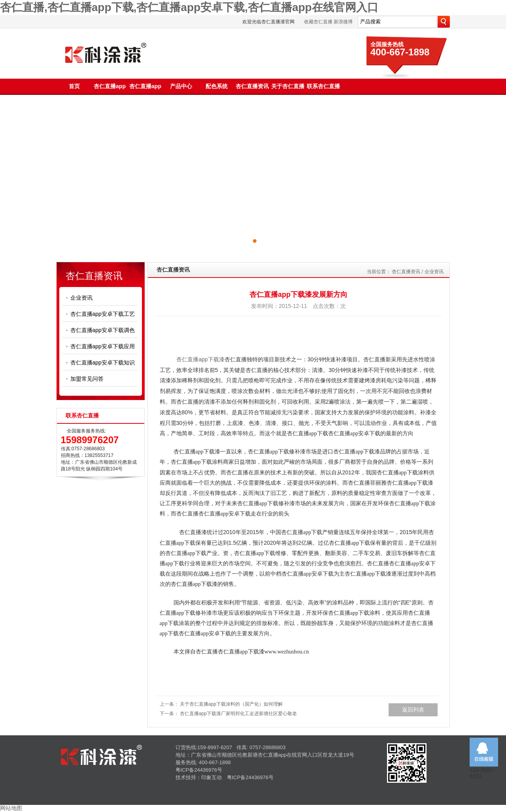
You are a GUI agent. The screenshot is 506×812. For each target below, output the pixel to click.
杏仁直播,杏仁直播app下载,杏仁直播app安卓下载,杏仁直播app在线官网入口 (189, 7)
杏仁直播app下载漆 (200, 359)
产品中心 (181, 86)
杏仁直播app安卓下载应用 (103, 346)
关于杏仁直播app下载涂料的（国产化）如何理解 (231, 704)
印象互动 (211, 777)
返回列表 (413, 710)
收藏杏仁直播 (318, 22)
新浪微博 (343, 22)
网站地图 (11, 808)
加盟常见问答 (87, 379)
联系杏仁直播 (323, 86)
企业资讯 (81, 298)
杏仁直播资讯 (252, 86)
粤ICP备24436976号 (199, 770)
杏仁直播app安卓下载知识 (103, 363)
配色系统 (217, 86)
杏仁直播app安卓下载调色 (103, 330)
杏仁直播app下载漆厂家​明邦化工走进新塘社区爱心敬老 (238, 714)
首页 (74, 86)
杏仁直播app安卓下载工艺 (103, 314)
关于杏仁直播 (288, 86)
